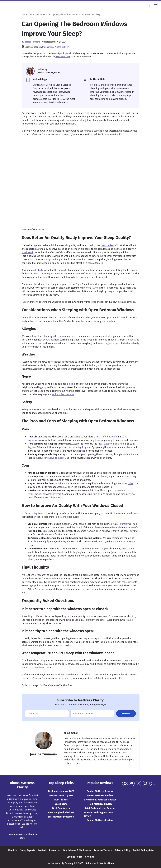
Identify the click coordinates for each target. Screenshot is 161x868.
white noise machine (63, 394)
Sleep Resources (37, 14)
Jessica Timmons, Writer (49, 73)
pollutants (48, 340)
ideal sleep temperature (111, 444)
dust (24, 340)
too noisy (32, 513)
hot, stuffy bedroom (106, 437)
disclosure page (63, 57)
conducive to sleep (54, 458)
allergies (130, 340)
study (40, 270)
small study (28, 252)
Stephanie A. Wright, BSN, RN (56, 47)
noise (70, 384)
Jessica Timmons (32, 42)
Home (24, 14)
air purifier (122, 524)
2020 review (108, 245)
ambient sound (131, 454)
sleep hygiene (83, 447)
